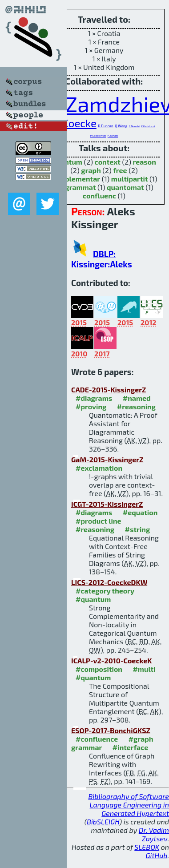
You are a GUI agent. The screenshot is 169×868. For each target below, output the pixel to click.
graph (91, 170)
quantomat (125, 187)
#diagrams (94, 398)
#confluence (97, 739)
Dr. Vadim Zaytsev (154, 834)
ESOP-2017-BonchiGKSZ (111, 730)
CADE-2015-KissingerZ (109, 390)
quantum (67, 162)
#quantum (93, 599)
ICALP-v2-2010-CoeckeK (111, 660)
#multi (144, 669)
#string (138, 529)
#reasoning (136, 406)
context (108, 162)
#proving (91, 406)
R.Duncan (105, 126)
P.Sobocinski (98, 135)
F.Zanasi (113, 135)
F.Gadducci (148, 126)
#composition (99, 669)
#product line (99, 521)
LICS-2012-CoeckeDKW (109, 582)
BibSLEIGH (103, 822)
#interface (130, 747)
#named (137, 398)
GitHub (157, 855)
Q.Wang (121, 126)
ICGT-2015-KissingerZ (107, 504)
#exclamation (99, 468)
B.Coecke (75, 123)
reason (145, 162)
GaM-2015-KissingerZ (107, 459)
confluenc (99, 196)
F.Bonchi (134, 126)
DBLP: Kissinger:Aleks (102, 259)
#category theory (105, 591)
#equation (140, 512)
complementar (75, 179)
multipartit (130, 179)
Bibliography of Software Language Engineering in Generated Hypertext (129, 805)
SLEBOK (147, 847)
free (120, 170)
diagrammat (75, 187)
